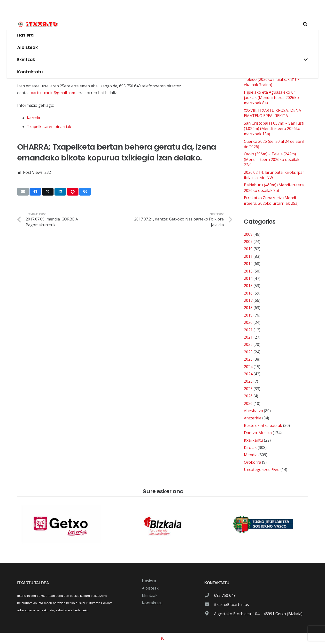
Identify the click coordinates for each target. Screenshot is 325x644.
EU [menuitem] (162, 638)
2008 (248, 234)
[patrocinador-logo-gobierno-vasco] (263, 524)
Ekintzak (150, 595)
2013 (248, 271)
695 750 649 (225, 595)
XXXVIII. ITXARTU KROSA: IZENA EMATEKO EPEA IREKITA (272, 113)
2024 (248, 367)
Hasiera (149, 581)
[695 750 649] (209, 595)
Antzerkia (253, 418)
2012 (248, 264)
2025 (248, 381)
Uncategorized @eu (262, 470)
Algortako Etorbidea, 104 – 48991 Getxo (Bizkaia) (258, 614)
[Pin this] (73, 192)
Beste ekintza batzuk (263, 425)
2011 (248, 256)
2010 (248, 249)
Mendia (251, 455)
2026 (248, 396)
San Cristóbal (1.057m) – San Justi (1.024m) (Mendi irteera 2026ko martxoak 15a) (274, 129)
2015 (248, 286)
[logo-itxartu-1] (162, 10)
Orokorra (252, 462)
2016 (248, 293)
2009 (248, 242)
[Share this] (35, 192)
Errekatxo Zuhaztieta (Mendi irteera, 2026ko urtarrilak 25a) (271, 200)
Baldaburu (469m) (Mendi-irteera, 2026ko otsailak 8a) (274, 188)
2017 (248, 300)
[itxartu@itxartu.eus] (209, 605)
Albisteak (150, 588)
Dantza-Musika (258, 433)
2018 (248, 308)
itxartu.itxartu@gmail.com (52, 93)
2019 (248, 315)
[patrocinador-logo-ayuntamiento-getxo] (62, 524)
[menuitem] (162, 638)
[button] (223, 24)
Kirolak (250, 447)
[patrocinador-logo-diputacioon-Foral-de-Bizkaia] (162, 524)
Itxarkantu (253, 440)
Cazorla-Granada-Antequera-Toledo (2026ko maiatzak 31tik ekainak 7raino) (272, 79)
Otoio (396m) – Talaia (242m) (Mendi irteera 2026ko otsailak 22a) (272, 159)
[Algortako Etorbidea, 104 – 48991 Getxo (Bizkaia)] (209, 614)
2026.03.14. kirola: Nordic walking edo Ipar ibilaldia (274, 64)
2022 (248, 344)
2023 (248, 352)
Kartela (33, 118)
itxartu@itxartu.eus (232, 605)
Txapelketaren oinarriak (49, 127)
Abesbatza (253, 411)
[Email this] (23, 192)
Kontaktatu (152, 603)
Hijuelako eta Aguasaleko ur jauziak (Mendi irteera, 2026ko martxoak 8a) (271, 98)
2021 (248, 330)
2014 (248, 278)
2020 (248, 322)
